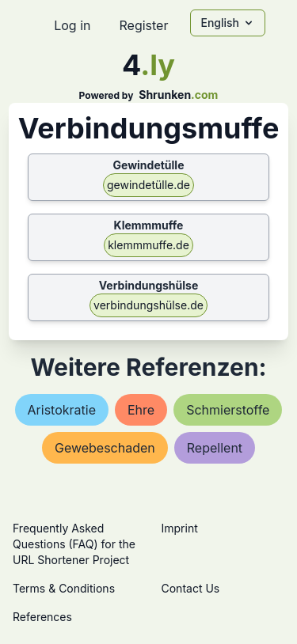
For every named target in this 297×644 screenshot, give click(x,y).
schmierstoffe (228, 410)
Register (143, 25)
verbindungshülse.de (148, 305)
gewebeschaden (105, 448)
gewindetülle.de (148, 185)
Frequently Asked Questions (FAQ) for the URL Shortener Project (74, 544)
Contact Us (191, 588)
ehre (141, 410)
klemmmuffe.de (148, 245)
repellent (215, 448)
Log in (72, 25)
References (42, 617)
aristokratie (62, 410)
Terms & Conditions (64, 588)
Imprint (180, 528)
